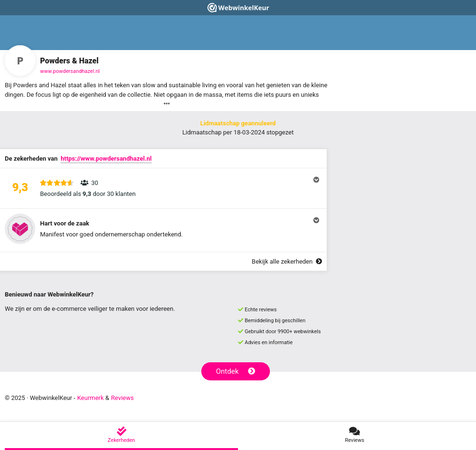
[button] (163, 188)
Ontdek (236, 371)
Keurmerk (91, 398)
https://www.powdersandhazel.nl (106, 159)
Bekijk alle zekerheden (287, 261)
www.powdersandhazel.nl (70, 71)
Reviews (123, 398)
